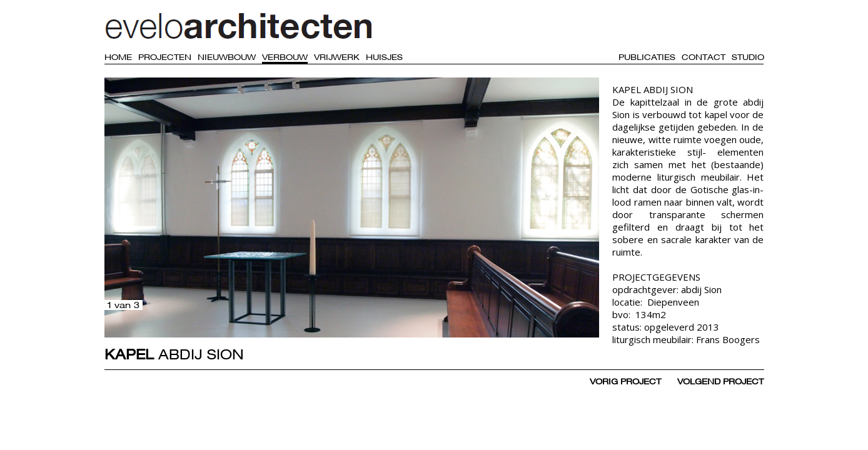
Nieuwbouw (227, 57)
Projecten (165, 57)
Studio (748, 57)
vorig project (625, 381)
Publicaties (647, 57)
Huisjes (384, 57)
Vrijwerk (337, 57)
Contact (704, 57)
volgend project (720, 381)
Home (118, 57)
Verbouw (285, 57)
